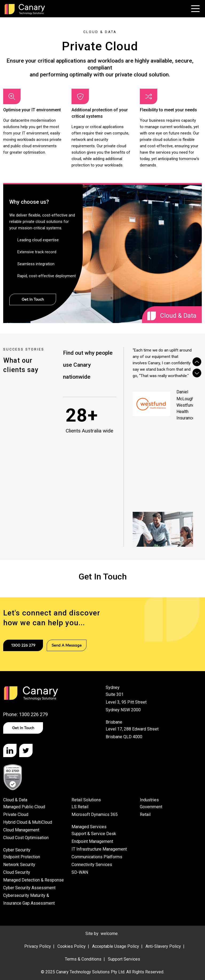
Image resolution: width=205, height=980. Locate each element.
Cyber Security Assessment (29, 888)
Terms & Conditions (83, 959)
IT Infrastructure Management (99, 849)
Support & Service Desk (94, 834)
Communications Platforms (97, 857)
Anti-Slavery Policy (163, 946)
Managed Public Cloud (24, 807)
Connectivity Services (92, 865)
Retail (145, 814)
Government (151, 807)
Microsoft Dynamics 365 (95, 814)
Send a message (67, 645)
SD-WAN (80, 872)
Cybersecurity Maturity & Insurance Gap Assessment (29, 899)
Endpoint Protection (22, 857)
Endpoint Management (92, 841)
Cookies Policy (72, 946)
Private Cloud (16, 814)
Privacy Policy (38, 946)
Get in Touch (23, 728)
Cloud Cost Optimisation (26, 838)
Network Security (19, 865)
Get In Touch (33, 299)
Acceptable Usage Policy (116, 946)
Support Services (124, 959)
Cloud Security (17, 872)
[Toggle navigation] (195, 9)
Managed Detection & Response (33, 880)
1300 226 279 (23, 645)
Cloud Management (21, 830)
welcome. (110, 934)
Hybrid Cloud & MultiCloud (28, 822)
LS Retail (80, 807)
